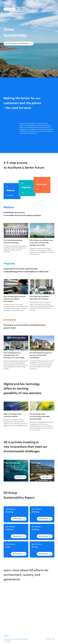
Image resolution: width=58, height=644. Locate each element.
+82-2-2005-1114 (7, 641)
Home (5, 14)
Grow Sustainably (19, 14)
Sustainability (11, 14)
